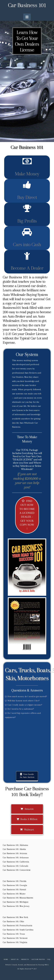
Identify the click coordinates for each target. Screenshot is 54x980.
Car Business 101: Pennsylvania (17, 925)
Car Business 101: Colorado (15, 866)
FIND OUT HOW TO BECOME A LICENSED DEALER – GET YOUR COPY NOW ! (27, 515)
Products (25, 959)
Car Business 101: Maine (14, 894)
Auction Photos (38, 959)
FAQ (49, 959)
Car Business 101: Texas (14, 934)
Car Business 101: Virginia (15, 942)
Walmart (27, 830)
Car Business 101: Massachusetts (18, 898)
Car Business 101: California (16, 862)
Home (6, 959)
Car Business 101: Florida (15, 881)
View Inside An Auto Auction (27, 776)
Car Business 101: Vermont (15, 938)
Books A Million (27, 819)
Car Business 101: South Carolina (18, 930)
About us (15, 959)
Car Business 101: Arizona (15, 853)
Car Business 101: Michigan (16, 902)
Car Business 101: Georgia (15, 885)
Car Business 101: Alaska (14, 849)
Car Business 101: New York (15, 917)
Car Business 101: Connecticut (17, 870)
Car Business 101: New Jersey (16, 906)
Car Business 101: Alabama (15, 845)
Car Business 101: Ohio (13, 921)
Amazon (27, 809)
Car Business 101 (27, 5)
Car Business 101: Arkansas (16, 858)
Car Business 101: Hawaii (14, 889)
